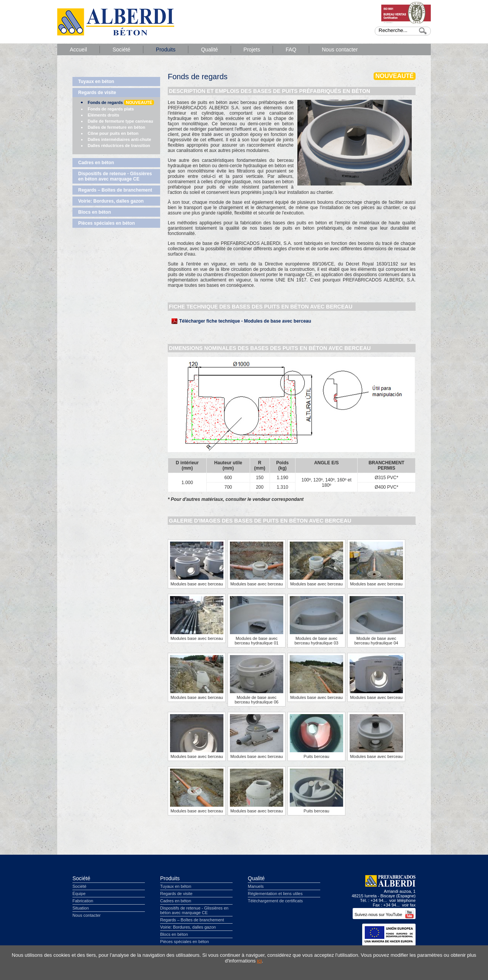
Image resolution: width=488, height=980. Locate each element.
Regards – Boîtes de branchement (115, 190)
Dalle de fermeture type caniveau (120, 121)
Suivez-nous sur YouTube (384, 914)
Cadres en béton (96, 163)
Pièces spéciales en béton (107, 223)
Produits (166, 50)
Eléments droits (104, 115)
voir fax (409, 905)
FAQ (291, 50)
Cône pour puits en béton (113, 133)
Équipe (79, 894)
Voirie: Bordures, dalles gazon (111, 201)
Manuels (256, 886)
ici (259, 961)
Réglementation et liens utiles (275, 894)
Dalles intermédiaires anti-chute (119, 139)
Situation (81, 908)
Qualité (209, 50)
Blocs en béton (95, 212)
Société (121, 50)
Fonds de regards (121, 102)
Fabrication (83, 901)
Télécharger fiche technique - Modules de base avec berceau (245, 321)
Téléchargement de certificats (275, 901)
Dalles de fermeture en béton (116, 127)
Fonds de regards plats (111, 109)
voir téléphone (402, 900)
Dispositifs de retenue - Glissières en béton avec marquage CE (115, 176)
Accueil (78, 50)
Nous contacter (340, 50)
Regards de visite (97, 93)
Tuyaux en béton (96, 82)
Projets (252, 50)
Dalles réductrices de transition (119, 145)
